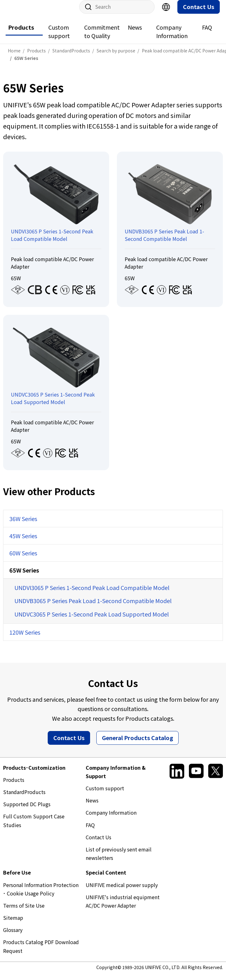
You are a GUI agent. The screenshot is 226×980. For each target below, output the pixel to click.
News (135, 33)
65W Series (24, 576)
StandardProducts (24, 798)
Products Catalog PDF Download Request (41, 952)
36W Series (23, 525)
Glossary (13, 936)
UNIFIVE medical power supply (122, 891)
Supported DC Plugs (27, 810)
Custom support (59, 38)
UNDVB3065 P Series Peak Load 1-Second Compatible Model (93, 607)
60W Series (23, 559)
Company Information (172, 38)
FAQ (207, 33)
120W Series (25, 638)
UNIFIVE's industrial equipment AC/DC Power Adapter (123, 907)
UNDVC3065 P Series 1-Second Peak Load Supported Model (91, 620)
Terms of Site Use (24, 912)
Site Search (86, 13)
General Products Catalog (137, 744)
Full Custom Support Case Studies (34, 827)
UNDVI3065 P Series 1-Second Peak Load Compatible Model (92, 594)
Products (21, 33)
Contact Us (199, 13)
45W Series (23, 542)
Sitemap (13, 924)
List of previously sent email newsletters (119, 860)
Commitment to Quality (102, 38)
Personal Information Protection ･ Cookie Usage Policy (41, 895)
